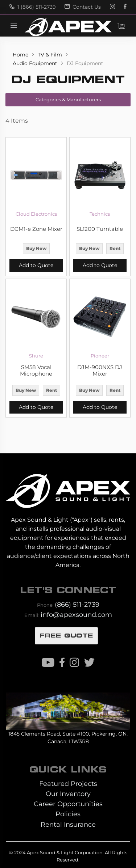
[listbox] (36, 249)
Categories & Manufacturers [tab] (68, 99)
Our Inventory (68, 794)
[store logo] (68, 27)
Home (21, 55)
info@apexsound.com (76, 615)
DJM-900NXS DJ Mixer (100, 371)
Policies (68, 814)
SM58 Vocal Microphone (36, 371)
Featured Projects (68, 784)
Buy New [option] (36, 248)
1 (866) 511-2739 (33, 7)
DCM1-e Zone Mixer (36, 229)
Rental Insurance (68, 824)
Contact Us (83, 7)
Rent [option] (115, 248)
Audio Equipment (36, 63)
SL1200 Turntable (100, 229)
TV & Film (51, 55)
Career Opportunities (68, 804)
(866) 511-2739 (77, 604)
